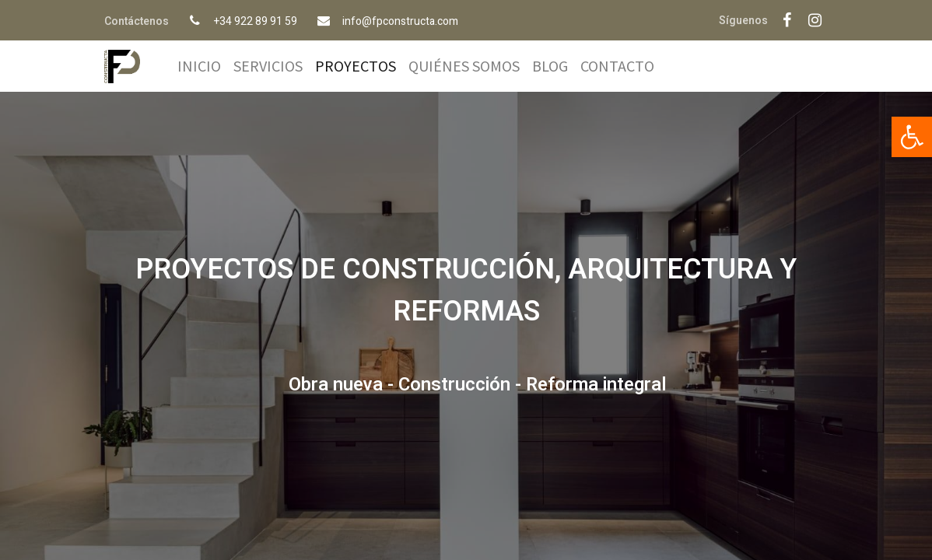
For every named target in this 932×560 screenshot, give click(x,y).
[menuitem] (199, 66)
